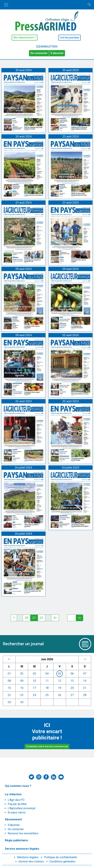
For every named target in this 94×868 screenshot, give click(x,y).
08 (9, 681)
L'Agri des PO (16, 800)
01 (9, 674)
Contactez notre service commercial (47, 746)
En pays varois (17, 812)
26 (60, 695)
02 (22, 674)
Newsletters (47, 47)
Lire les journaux (69, 38)
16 (22, 688)
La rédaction (13, 794)
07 (85, 674)
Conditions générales (62, 861)
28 (85, 695)
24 (34, 695)
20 (27, 618)
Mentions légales (28, 857)
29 (9, 702)
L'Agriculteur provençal (21, 808)
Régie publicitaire (16, 840)
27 (72, 695)
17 (34, 688)
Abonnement (13, 819)
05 (60, 674)
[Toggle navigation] (6, 5)
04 (47, 674)
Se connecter (39, 53)
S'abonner (57, 53)
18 (47, 688)
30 (22, 702)
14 (85, 681)
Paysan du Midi (17, 804)
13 (72, 681)
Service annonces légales (22, 849)
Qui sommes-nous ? (18, 786)
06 (72, 674)
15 (9, 688)
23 (22, 695)
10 (34, 681)
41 (55, 618)
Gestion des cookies (31, 861)
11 (47, 681)
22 (42, 618)
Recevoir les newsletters (23, 833)
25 (47, 695)
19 (60, 688)
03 (34, 674)
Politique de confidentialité (60, 857)
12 (60, 681)
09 (22, 681)
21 (85, 688)
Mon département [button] (23, 38)
